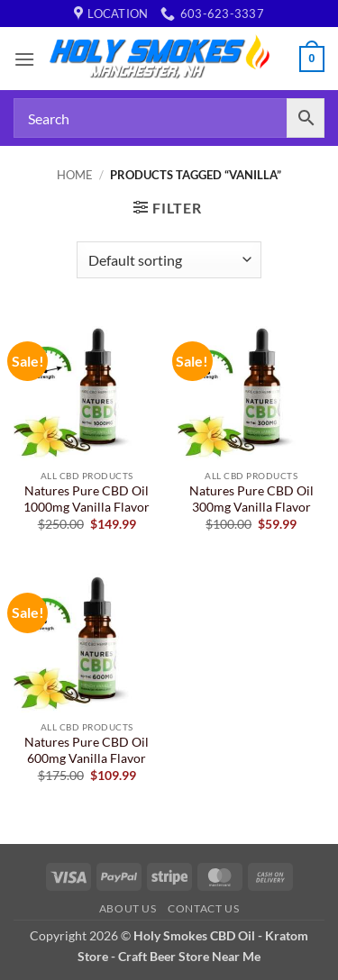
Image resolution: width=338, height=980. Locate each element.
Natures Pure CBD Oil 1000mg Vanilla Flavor (87, 499)
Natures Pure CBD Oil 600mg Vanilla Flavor (87, 750)
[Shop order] (169, 259)
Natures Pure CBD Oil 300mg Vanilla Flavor (251, 499)
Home (75, 175)
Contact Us (203, 908)
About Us (128, 908)
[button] (24, 59)
